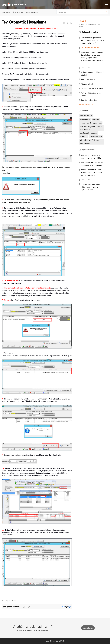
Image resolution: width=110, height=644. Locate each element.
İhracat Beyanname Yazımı (91, 79)
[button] (107, 5)
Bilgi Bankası (6, 12)
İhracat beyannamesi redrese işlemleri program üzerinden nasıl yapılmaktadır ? (92, 172)
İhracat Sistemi (18, 12)
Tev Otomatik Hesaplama (90, 48)
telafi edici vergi (96, 137)
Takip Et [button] (82, 21)
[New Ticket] (88, 628)
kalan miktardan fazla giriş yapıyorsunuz (89, 142)
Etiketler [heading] (85, 111)
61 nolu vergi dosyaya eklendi (91, 123)
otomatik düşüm (86, 116)
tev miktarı (84, 137)
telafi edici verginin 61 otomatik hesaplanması (91, 128)
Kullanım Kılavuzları (32, 12)
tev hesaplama (85, 119)
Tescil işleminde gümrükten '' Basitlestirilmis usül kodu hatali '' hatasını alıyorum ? (92, 40)
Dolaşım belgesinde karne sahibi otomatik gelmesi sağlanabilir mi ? (90, 187)
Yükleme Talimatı (87, 84)
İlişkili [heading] (88, 149)
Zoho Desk (60, 641)
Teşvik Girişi (85, 68)
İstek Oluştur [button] (88, 628)
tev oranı (96, 119)
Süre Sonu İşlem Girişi (89, 100)
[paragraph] (37, 312)
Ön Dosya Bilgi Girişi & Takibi (92, 88)
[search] (82, 12)
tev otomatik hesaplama (88, 133)
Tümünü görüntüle (86, 105)
